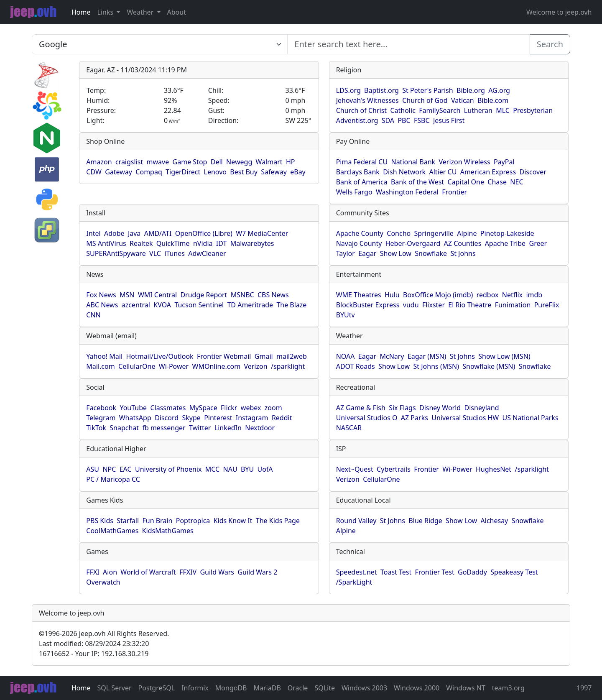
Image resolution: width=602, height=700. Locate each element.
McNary (392, 356)
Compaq (149, 172)
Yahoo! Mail (104, 356)
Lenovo (215, 172)
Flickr (229, 408)
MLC (503, 110)
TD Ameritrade (250, 305)
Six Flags (402, 408)
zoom (273, 408)
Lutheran (478, 110)
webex (251, 408)
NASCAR (349, 428)
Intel (93, 233)
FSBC (422, 120)
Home (81, 12)
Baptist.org (381, 90)
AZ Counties (463, 243)
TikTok (96, 428)
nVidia (203, 243)
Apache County (360, 233)
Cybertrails (394, 469)
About (177, 12)
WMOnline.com (217, 366)
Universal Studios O (367, 418)
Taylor (346, 253)
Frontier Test (435, 572)
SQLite (325, 688)
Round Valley (356, 521)
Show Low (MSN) (504, 356)
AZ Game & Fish (361, 408)
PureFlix (547, 305)
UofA (265, 469)
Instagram (252, 418)
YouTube (133, 408)
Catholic (403, 110)
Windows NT (466, 688)
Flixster (434, 305)
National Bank (413, 162)
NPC (109, 469)
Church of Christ (361, 110)
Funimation (513, 305)
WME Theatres (359, 295)
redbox (488, 295)
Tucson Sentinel (199, 305)
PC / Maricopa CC (113, 479)
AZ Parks (415, 418)
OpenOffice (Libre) (204, 233)
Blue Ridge (425, 521)
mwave (158, 162)
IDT (222, 243)
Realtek (141, 243)
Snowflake (431, 253)
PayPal (504, 162)
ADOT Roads (356, 366)
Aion (110, 572)
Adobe (114, 233)
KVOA (162, 305)
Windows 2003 (364, 688)
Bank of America (362, 182)
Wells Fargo (354, 192)
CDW (94, 172)
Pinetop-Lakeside (507, 233)
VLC (155, 253)
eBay (298, 172)
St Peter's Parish (427, 90)
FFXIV (188, 572)
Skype (191, 418)
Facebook (101, 408)
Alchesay (495, 521)
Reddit (282, 418)
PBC (404, 120)
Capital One (466, 182)
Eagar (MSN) (427, 356)
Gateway (119, 172)
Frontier (454, 192)
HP (291, 162)
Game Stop (190, 162)
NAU (230, 469)
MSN (127, 295)
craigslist (129, 162)
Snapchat (124, 428)
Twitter (200, 428)
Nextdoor (260, 428)
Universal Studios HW (465, 418)
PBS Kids (100, 521)
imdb (534, 295)
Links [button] (106, 12)
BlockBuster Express (368, 305)
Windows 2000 (417, 688)
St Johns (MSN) (436, 366)
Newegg (239, 162)
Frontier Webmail (224, 356)
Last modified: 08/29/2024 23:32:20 (94, 644)
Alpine (467, 233)
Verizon (255, 366)
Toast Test (396, 572)
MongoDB (231, 688)
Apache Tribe (505, 243)
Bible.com (493, 100)
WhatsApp (135, 418)
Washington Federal (407, 192)
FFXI (93, 572)
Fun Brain (157, 521)
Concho (399, 233)
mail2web (292, 356)
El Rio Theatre (470, 305)
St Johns (463, 253)
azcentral (136, 305)
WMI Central (157, 295)
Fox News (101, 295)
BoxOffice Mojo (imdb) (438, 295)
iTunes (175, 253)
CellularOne (137, 366)
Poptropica (193, 521)
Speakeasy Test (514, 572)
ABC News (102, 305)
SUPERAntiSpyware (116, 253)
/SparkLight (354, 582)
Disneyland (482, 408)
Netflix (512, 295)
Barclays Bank (358, 172)
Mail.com (100, 366)
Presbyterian (533, 110)
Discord (167, 418)
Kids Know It (233, 521)
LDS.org (348, 90)
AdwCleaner (207, 253)
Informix (195, 688)
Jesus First (449, 120)
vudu (411, 305)
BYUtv (346, 315)
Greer (538, 243)
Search (550, 44)
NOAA (346, 356)
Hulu (392, 295)
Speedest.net (357, 572)
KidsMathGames (168, 531)
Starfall (128, 521)
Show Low (396, 253)
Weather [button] (141, 12)
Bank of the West (417, 182)
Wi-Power (174, 366)
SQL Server (115, 688)
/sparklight (288, 366)
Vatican (463, 100)
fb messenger (164, 428)
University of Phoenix (168, 469)
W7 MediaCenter (262, 233)
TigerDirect (183, 172)
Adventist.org (357, 120)
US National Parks (531, 418)
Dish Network (404, 172)
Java (134, 233)
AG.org (499, 90)
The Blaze (291, 305)
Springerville (434, 233)
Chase (497, 182)
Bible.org (471, 90)
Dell (217, 162)
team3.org (508, 688)
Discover (533, 172)
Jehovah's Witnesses (367, 100)
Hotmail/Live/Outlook (159, 356)
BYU (247, 469)
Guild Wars (217, 572)
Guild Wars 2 (257, 572)
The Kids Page (278, 521)
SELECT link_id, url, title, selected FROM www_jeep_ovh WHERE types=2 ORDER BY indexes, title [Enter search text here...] (160, 44)
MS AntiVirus (106, 243)
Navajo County (359, 243)
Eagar (367, 253)
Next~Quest (355, 469)
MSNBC (242, 295)
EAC (126, 469)
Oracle (298, 688)
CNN (93, 315)
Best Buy (244, 172)
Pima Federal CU (362, 162)
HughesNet (494, 469)
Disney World (440, 408)
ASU (93, 469)
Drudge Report (204, 295)
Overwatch (103, 582)
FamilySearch (440, 110)
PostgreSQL (157, 688)
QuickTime (173, 243)
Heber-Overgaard (413, 243)
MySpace (203, 408)
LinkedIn (228, 428)
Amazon (99, 162)
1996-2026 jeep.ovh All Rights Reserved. (104, 634)
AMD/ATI (158, 233)
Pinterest (218, 418)
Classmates (168, 408)
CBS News (273, 295)
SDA (388, 120)
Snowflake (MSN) (489, 366)
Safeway (274, 172)
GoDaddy (472, 572)
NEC (517, 182)
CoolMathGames (112, 531)
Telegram (101, 418)
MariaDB (267, 688)
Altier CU (443, 172)
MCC (212, 469)
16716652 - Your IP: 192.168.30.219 (94, 654)
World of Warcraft (148, 572)
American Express (488, 172)
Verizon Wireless (465, 162)
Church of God (425, 100)
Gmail (264, 356)
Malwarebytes (252, 243)
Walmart (269, 162)
